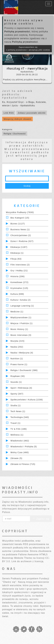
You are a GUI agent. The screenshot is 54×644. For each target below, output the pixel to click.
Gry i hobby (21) (19, 271)
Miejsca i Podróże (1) (22, 323)
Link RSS (9, 113)
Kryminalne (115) (19, 288)
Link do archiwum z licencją (28, 561)
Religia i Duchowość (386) (24, 370)
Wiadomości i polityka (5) (24, 447)
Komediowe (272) (20, 282)
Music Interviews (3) (21, 335)
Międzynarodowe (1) (21, 317)
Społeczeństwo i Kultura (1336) (27, 400)
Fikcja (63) (16, 259)
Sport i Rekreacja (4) (21, 388)
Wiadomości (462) (20, 441)
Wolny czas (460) (20, 452)
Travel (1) (15, 423)
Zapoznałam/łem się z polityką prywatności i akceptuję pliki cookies (28, 49)
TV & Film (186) (19, 429)
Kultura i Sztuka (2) (21, 300)
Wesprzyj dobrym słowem (17, 119)
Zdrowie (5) (16, 458)
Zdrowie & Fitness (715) (23, 464)
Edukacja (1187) (19, 247)
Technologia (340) (20, 417)
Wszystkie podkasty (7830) (20, 212)
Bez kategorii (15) (20, 218)
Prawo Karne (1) (19, 364)
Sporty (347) (17, 394)
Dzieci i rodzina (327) (22, 241)
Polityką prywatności (17, 32)
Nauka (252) (17, 347)
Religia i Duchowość (15, 134)
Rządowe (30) (18, 376)
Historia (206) (18, 276)
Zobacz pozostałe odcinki (32, 113)
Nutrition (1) (17, 359)
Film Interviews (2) (20, 265)
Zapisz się (41, 519)
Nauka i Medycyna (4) (22, 353)
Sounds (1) (16, 382)
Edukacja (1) (17, 253)
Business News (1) (20, 229)
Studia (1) (16, 405)
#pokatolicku (15, 98)
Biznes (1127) (18, 224)
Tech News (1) (18, 411)
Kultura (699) (17, 294)
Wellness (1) (17, 435)
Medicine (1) (17, 312)
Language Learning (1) (22, 306)
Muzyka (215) (17, 341)
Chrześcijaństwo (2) (21, 235)
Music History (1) (19, 329)
